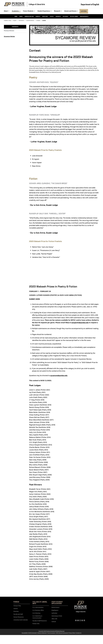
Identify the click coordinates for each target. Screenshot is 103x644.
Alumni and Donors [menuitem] (71, 11)
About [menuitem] (7, 11)
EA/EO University (32, 633)
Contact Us (79, 633)
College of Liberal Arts (37, 4)
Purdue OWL (36, 623)
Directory (16, 611)
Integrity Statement (42, 633)
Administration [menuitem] (29, 16)
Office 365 (54, 619)
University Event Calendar (21, 620)
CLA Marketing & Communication (37, 617)
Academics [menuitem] (16, 11)
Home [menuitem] (16, 16)
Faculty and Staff (18, 614)
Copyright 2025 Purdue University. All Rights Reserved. (51, 631)
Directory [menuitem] (45, 16)
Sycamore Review (30, 20)
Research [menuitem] (58, 11)
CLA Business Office (38, 610)
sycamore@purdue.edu (59, 375)
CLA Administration (38, 607)
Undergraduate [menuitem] (84, 16)
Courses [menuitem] (38, 16)
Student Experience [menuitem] (45, 11)
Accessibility (25, 633)
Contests (38, 20)
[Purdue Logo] (14, 4)
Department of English (90, 4)
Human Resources (19, 617)
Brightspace (55, 610)
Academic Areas (7, 20)
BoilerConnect (55, 607)
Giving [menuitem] (84, 11)
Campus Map (17, 606)
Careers (16, 608)
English (15, 20)
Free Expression (51, 633)
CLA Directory (36, 613)
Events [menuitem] (52, 16)
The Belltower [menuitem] (74, 16)
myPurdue (54, 613)
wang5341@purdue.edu (80, 322)
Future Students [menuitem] (29, 11)
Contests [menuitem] (15, 27)
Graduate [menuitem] (58, 16)
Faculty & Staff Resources (40, 621)
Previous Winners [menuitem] (9, 31)
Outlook (54, 621)
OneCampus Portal (57, 616)
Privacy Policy (72, 633)
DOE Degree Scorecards (62, 633)
